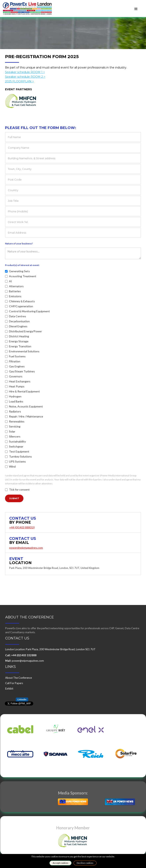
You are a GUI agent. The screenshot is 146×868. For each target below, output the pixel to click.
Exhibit (9, 689)
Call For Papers (14, 683)
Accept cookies (60, 863)
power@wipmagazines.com (26, 548)
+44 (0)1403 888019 (22, 527)
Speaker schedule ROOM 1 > (25, 75)
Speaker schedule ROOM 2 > (25, 79)
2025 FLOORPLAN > (19, 84)
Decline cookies (85, 863)
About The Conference (19, 678)
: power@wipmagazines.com (25, 661)
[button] (136, 9)
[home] (26, 7)
